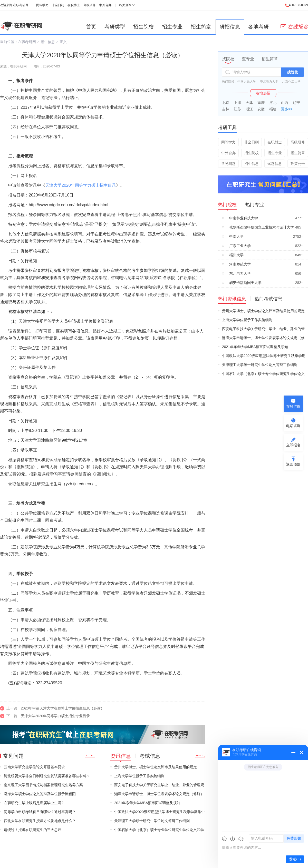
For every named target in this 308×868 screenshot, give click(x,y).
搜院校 (293, 72)
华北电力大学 (269, 82)
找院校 (228, 59)
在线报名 (294, 27)
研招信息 (230, 27)
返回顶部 (293, 464)
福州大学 (236, 255)
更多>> (287, 109)
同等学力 (42, 5)
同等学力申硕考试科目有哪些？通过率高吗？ (40, 812)
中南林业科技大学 (244, 218)
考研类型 (115, 27)
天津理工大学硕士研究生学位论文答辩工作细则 (152, 821)
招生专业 (172, 27)
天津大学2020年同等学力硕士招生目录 (81, 185)
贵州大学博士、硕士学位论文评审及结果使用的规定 (156, 767)
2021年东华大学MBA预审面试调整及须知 (147, 803)
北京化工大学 (291, 82)
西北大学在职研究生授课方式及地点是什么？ (40, 821)
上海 (237, 103)
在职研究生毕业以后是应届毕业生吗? (34, 803)
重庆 (261, 103)
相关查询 (125, 5)
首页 (91, 27)
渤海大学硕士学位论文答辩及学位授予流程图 (40, 794)
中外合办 (105, 5)
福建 (273, 109)
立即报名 (293, 445)
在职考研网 (21, 5)
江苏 (237, 109)
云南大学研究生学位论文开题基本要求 (34, 767)
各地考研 (258, 27)
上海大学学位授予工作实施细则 (139, 776)
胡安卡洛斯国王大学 (245, 283)
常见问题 (228, 164)
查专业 (248, 59)
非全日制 (58, 5)
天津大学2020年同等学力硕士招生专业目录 (55, 716)
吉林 (226, 109)
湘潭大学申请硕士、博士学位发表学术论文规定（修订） (159, 794)
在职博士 (74, 5)
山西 (285, 103)
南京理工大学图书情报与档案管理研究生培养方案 (43, 785)
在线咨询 (293, 407)
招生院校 (143, 27)
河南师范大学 (240, 264)
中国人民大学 (247, 82)
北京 (226, 103)
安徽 (261, 109)
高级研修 (90, 5)
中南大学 (236, 236)
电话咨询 (293, 426)
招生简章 (201, 27)
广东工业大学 (240, 246)
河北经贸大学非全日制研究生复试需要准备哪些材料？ (47, 776)
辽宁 (296, 103)
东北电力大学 (240, 273)
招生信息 (48, 42)
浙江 (249, 109)
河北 (273, 103)
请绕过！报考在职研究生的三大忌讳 (33, 830)
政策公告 (298, 164)
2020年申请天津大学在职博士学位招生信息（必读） (62, 708)
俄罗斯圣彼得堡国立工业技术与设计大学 (262, 227)
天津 (249, 103)
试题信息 (275, 164)
